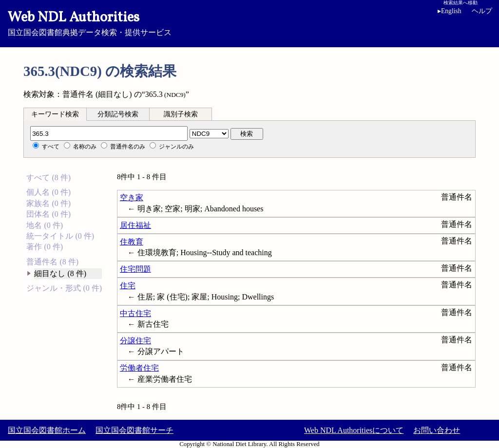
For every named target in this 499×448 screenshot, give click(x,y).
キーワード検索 (55, 114)
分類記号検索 (118, 114)
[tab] (55, 114)
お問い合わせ (437, 430)
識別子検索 (181, 114)
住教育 (132, 242)
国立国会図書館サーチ (134, 430)
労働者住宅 (139, 368)
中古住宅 (135, 313)
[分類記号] (109, 133)
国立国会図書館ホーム (47, 430)
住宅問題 (135, 269)
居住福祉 (135, 225)
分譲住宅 (135, 341)
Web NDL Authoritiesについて (354, 430)
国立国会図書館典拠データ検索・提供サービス (249, 22)
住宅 (128, 286)
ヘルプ (482, 11)
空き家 (132, 197)
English (450, 11)
